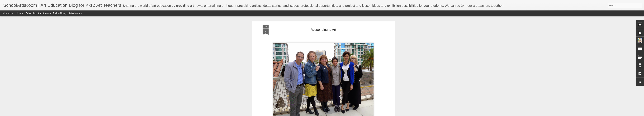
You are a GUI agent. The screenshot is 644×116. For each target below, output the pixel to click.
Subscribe (31, 13)
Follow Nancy (60, 13)
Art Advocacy (76, 13)
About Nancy (44, 13)
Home (20, 13)
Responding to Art (323, 30)
